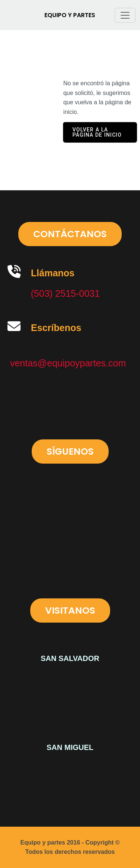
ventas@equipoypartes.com (68, 363)
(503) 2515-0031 (66, 293)
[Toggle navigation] (125, 15)
